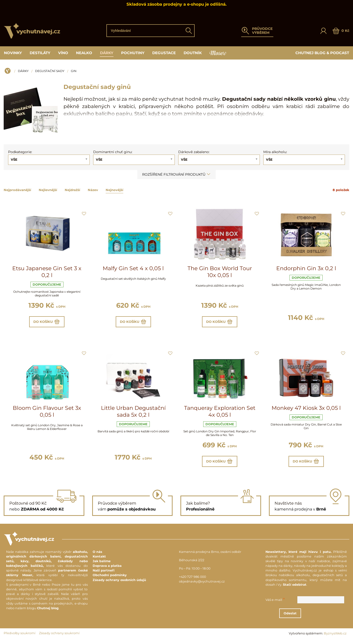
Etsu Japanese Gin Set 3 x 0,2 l (47, 272)
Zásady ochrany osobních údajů (119, 583)
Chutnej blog (48, 612)
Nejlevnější (48, 190)
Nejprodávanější (17, 190)
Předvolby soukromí (19, 637)
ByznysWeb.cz (335, 637)
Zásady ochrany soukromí (59, 637)
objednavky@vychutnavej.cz (202, 585)
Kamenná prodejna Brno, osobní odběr (210, 555)
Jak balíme (102, 565)
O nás (97, 555)
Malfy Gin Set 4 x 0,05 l (133, 268)
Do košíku (47, 323)
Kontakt (99, 560)
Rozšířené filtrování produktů (176, 174)
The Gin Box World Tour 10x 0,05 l (220, 272)
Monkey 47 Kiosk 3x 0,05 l (306, 410)
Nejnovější (114, 190)
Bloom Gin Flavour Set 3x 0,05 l (47, 413)
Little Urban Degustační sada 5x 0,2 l (133, 413)
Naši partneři (104, 574)
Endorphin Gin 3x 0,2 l (306, 268)
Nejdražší (72, 190)
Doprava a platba (107, 569)
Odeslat (309, 617)
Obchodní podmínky (110, 579)
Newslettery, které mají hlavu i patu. (298, 555)
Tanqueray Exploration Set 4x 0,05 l (220, 413)
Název (93, 190)
